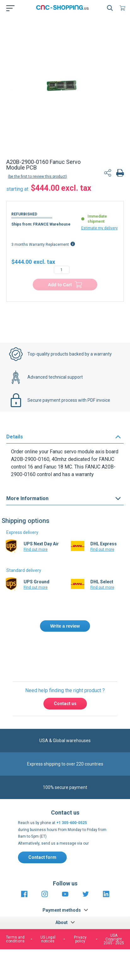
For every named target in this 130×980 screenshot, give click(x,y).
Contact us (65, 704)
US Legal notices (48, 939)
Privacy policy (80, 939)
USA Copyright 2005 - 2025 (114, 939)
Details (15, 437)
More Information (27, 498)
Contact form (42, 857)
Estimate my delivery (99, 228)
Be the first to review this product (37, 177)
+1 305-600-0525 (72, 823)
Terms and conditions (15, 939)
